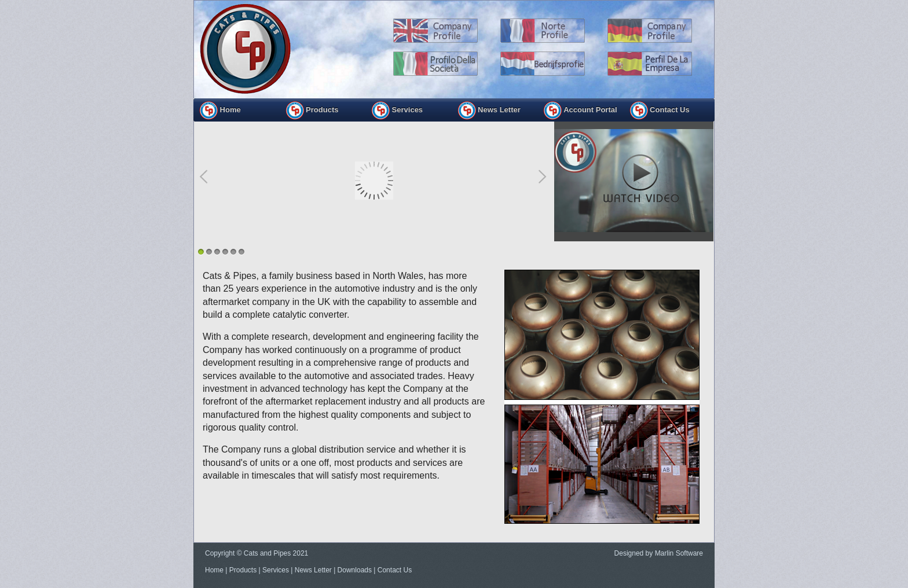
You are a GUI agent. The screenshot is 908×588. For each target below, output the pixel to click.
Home (220, 111)
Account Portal (580, 111)
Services (276, 570)
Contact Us (660, 111)
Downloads (355, 570)
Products (243, 570)
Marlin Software (679, 553)
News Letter (489, 111)
